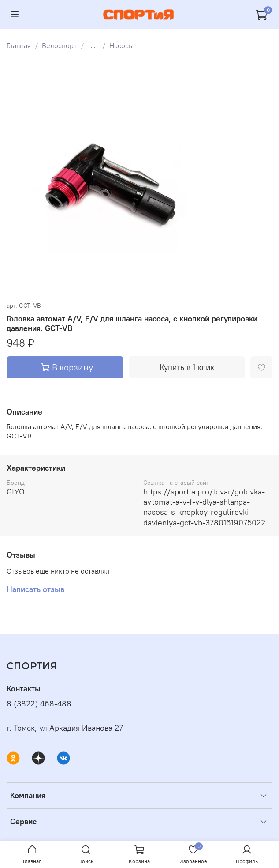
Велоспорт (59, 45)
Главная (19, 45)
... (93, 45)
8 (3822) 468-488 (39, 704)
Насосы (121, 45)
